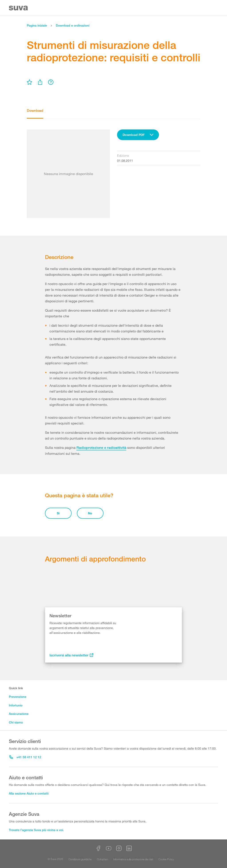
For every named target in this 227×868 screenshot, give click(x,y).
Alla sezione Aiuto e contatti (29, 793)
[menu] (29, 82)
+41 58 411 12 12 (25, 757)
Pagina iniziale (37, 25)
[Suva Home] (19, 8)
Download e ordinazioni (73, 25)
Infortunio (16, 705)
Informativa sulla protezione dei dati (133, 859)
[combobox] (138, 135)
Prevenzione (18, 697)
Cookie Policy (166, 859)
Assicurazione (19, 714)
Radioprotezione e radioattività (101, 448)
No (90, 513)
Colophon (102, 859)
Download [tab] (35, 111)
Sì (58, 513)
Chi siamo (16, 722)
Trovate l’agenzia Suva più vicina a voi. (36, 830)
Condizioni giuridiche (80, 859)
